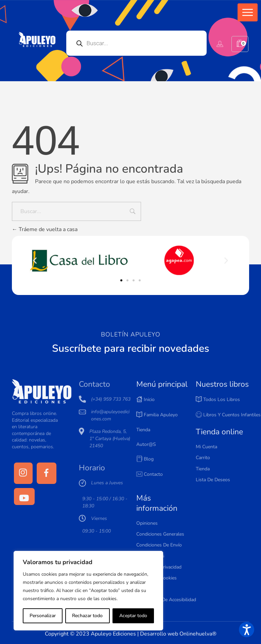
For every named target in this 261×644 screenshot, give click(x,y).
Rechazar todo (87, 616)
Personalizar (43, 616)
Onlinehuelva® (198, 634)
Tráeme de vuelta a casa (45, 229)
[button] (248, 12)
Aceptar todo (133, 616)
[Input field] (133, 212)
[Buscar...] (76, 211)
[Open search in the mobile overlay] (137, 43)
